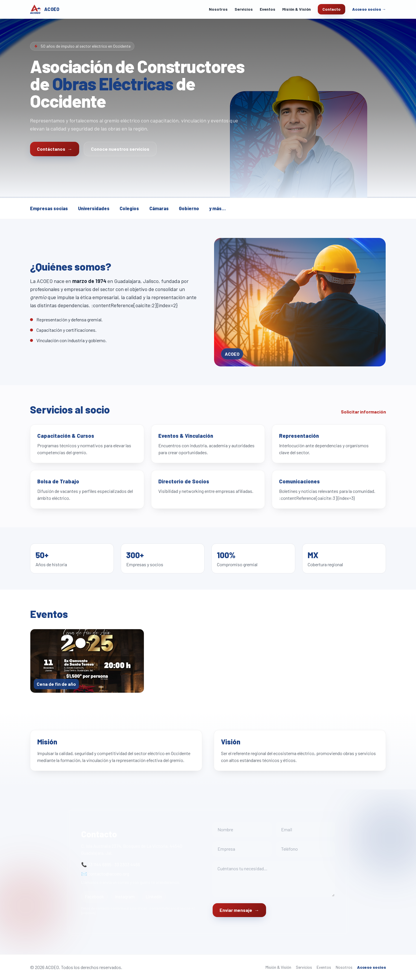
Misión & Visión (297, 9)
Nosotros (218, 9)
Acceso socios (372, 967)
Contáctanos (55, 149)
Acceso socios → (369, 9)
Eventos (268, 9)
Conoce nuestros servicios (120, 149)
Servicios (244, 9)
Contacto (331, 9)
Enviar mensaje (239, 910)
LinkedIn (154, 896)
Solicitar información (363, 412)
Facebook (94, 896)
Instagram (125, 896)
